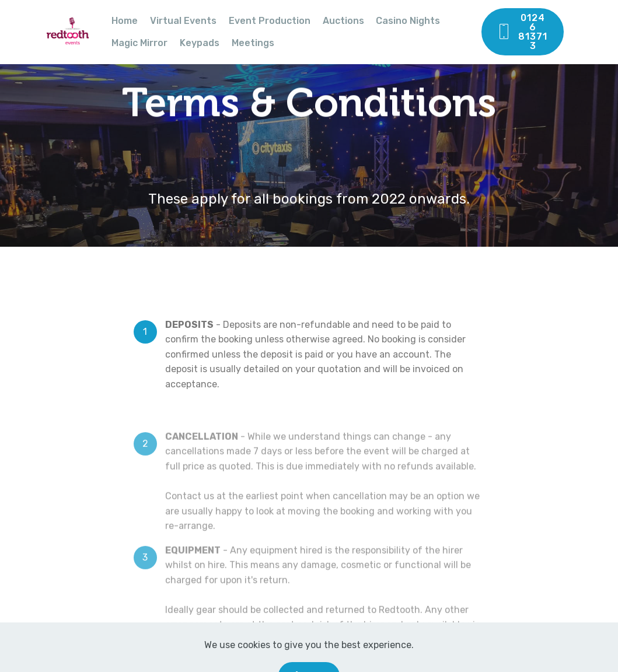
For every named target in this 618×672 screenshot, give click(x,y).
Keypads (200, 43)
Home (125, 21)
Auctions (343, 21)
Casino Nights (408, 21)
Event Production (270, 21)
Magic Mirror (139, 43)
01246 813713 (522, 32)
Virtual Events (183, 21)
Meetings (253, 43)
